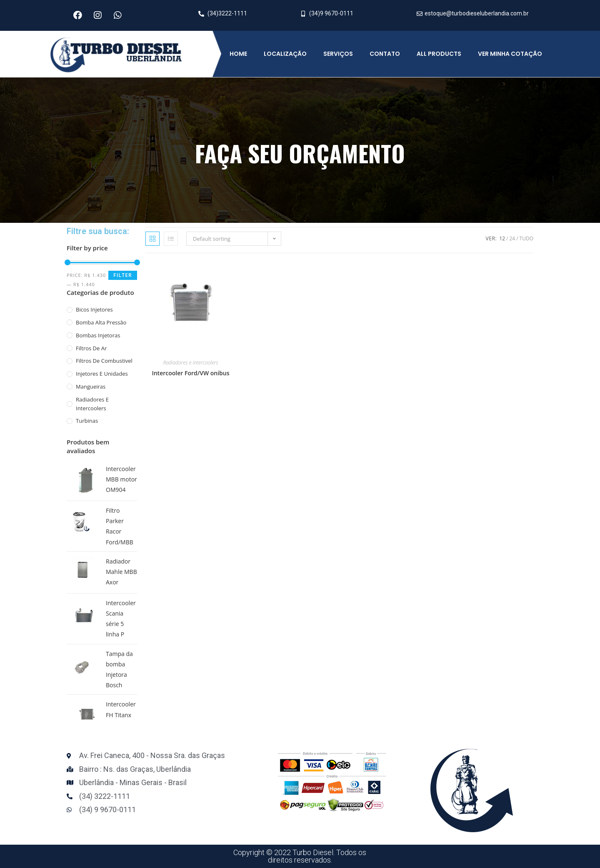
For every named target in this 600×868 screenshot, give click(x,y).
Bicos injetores (94, 309)
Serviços (338, 54)
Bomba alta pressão (101, 322)
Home (238, 54)
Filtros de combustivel (104, 361)
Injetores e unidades (102, 374)
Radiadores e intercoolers (92, 404)
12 (502, 238)
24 (512, 238)
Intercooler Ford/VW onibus (190, 373)
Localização (285, 54)
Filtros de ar (91, 348)
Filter (123, 275)
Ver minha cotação (510, 54)
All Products (439, 54)
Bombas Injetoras (98, 335)
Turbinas (87, 421)
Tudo (526, 238)
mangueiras (91, 387)
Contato (385, 54)
